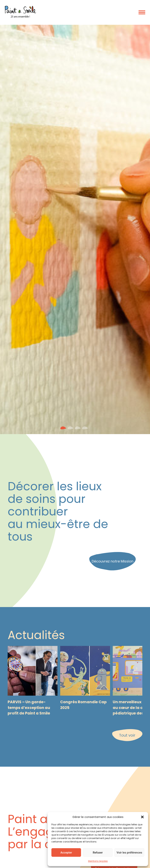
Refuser (98, 853)
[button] (142, 817)
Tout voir (127, 735)
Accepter (66, 853)
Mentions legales (98, 861)
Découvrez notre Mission (113, 561)
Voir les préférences (129, 853)
